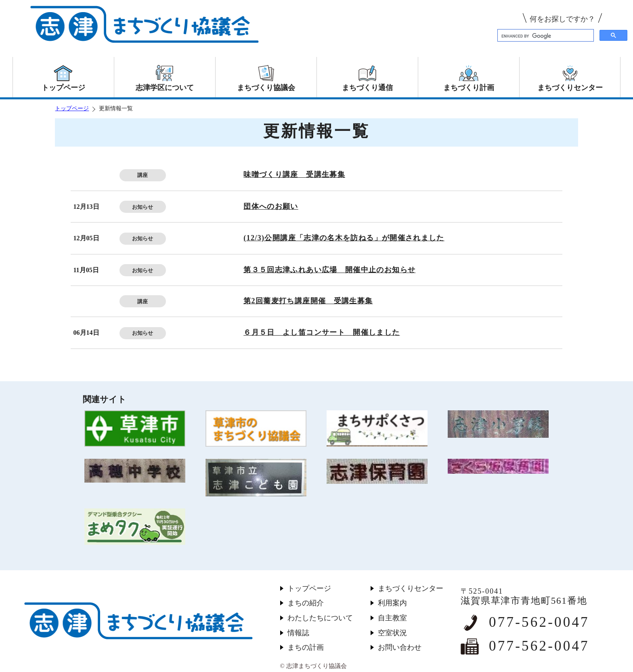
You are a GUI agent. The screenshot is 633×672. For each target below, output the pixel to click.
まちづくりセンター (411, 588)
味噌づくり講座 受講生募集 (294, 174)
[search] (545, 36)
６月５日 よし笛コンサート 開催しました (322, 332)
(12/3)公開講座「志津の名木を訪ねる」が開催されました (344, 238)
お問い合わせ (400, 647)
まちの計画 (306, 647)
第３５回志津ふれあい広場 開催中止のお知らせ (329, 270)
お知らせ (143, 207)
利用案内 (392, 603)
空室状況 (392, 633)
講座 (143, 175)
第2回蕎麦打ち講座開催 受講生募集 (308, 301)
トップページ (72, 108)
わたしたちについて (320, 618)
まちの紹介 (306, 603)
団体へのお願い (271, 206)
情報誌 (298, 633)
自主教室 (392, 618)
